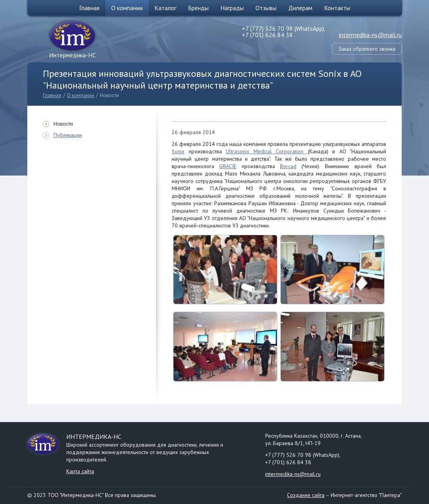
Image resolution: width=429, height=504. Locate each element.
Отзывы (266, 8)
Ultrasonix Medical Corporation (267, 151)
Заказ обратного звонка (367, 49)
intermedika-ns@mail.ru (370, 35)
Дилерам (300, 8)
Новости (109, 95)
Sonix (178, 151)
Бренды (198, 8)
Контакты (337, 8)
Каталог (165, 8)
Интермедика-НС (73, 55)
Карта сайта (80, 471)
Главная (89, 8)
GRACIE (228, 166)
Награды (232, 8)
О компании (127, 8)
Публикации (68, 135)
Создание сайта (306, 495)
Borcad (288, 166)
